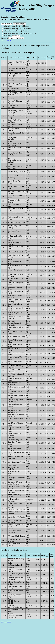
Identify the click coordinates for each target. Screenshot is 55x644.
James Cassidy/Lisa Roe (16, 172)
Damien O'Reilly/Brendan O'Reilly (14, 601)
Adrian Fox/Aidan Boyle (16, 222)
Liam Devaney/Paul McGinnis (15, 521)
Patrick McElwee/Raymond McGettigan (15, 616)
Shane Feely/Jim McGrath (14, 98)
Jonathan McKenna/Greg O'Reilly (16, 439)
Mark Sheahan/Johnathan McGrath (14, 160)
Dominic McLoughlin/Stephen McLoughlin (15, 166)
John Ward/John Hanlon (16, 252)
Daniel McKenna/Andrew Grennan (14, 433)
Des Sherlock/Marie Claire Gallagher (15, 483)
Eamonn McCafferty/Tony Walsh (16, 508)
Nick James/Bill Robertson (13, 500)
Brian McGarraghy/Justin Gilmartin (14, 448)
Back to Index (6, 40)
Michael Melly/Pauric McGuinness (15, 401)
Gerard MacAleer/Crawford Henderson (15, 242)
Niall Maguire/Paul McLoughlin (14, 75)
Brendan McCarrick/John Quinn (16, 606)
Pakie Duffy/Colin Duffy (16, 337)
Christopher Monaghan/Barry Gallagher (14, 467)
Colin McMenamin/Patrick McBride (15, 565)
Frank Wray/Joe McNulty (13, 138)
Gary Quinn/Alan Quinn (16, 462)
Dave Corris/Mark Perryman (14, 232)
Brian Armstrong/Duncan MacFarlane (14, 143)
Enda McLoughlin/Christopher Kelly (16, 478)
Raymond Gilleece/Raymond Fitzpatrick (14, 323)
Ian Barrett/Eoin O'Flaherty (13, 89)
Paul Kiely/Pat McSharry (13, 106)
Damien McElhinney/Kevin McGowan (14, 531)
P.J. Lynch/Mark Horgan (16, 536)
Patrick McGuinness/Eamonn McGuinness (15, 410)
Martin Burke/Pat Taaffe (16, 517)
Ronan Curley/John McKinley (14, 121)
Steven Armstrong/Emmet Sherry (14, 261)
